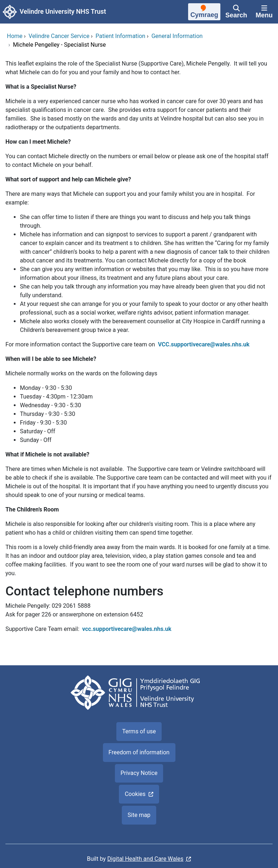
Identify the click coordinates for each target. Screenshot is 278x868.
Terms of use (139, 731)
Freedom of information (139, 752)
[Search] (236, 12)
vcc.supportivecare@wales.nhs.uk (128, 629)
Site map (139, 815)
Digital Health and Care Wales (145, 859)
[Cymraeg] (204, 13)
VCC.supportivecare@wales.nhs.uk (204, 344)
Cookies (135, 794)
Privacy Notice (139, 773)
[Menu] (264, 12)
